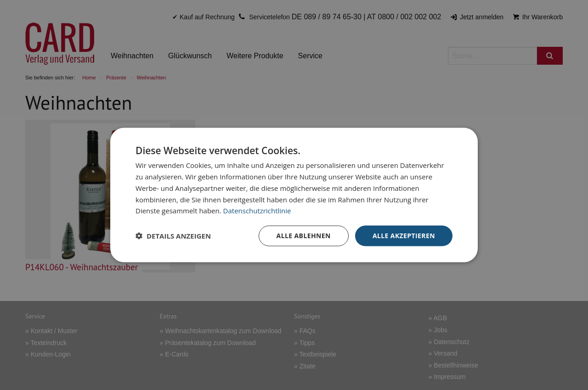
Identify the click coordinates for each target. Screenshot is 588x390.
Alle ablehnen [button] (304, 236)
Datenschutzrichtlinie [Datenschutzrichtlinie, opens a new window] (257, 211)
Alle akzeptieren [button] (404, 236)
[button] (173, 236)
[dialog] (294, 195)
